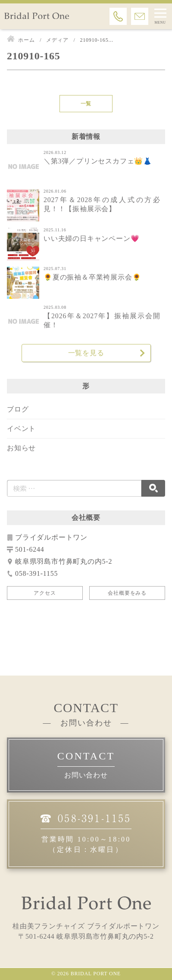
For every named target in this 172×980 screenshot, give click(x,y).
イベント (21, 429)
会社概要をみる (127, 593)
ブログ (18, 409)
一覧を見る (86, 353)
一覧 (86, 104)
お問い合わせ (86, 775)
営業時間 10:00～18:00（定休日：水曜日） (86, 833)
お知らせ (21, 448)
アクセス (45, 593)
